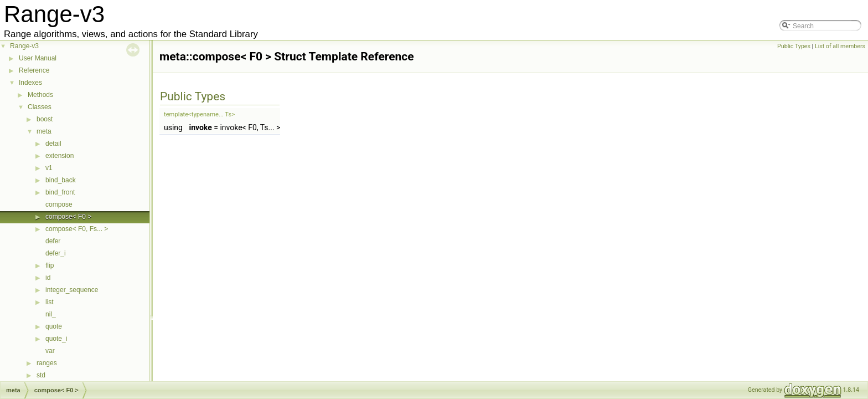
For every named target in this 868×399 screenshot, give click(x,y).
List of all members (840, 46)
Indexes (30, 83)
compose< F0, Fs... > (77, 229)
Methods (40, 95)
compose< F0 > (68, 217)
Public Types (794, 46)
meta (44, 131)
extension (60, 156)
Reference (34, 70)
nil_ (51, 314)
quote (54, 326)
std (41, 375)
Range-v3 (24, 46)
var (50, 351)
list (50, 302)
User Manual (38, 58)
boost (45, 119)
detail (53, 144)
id (48, 278)
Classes (40, 107)
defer (53, 241)
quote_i (56, 339)
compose (59, 204)
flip (50, 265)
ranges (47, 363)
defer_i (56, 253)
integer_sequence (72, 290)
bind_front (60, 192)
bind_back (61, 180)
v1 (49, 168)
